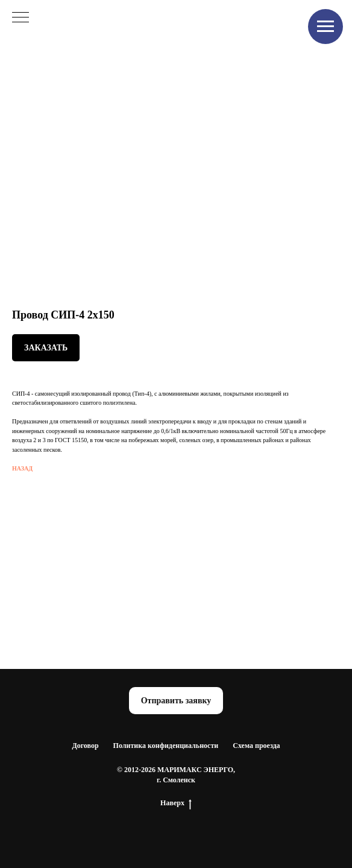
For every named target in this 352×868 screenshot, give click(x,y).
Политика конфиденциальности (166, 746)
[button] (176, 701)
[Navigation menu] (325, 27)
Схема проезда (256, 746)
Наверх (176, 803)
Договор (85, 746)
